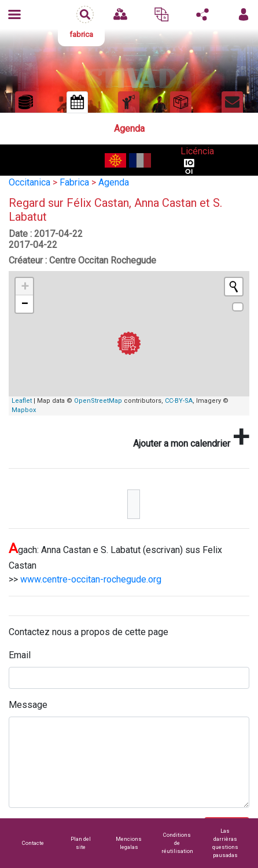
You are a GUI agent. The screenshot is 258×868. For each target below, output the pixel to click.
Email (20, 655)
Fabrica (74, 182)
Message (28, 705)
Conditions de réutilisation (177, 843)
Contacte (33, 843)
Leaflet (22, 401)
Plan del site (81, 843)
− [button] (25, 304)
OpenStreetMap (98, 401)
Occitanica (30, 182)
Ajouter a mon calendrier (191, 437)
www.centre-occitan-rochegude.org (91, 579)
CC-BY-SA (179, 401)
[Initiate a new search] (234, 287)
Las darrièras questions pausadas (225, 843)
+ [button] (25, 286)
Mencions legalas (129, 843)
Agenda (114, 182)
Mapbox (24, 410)
